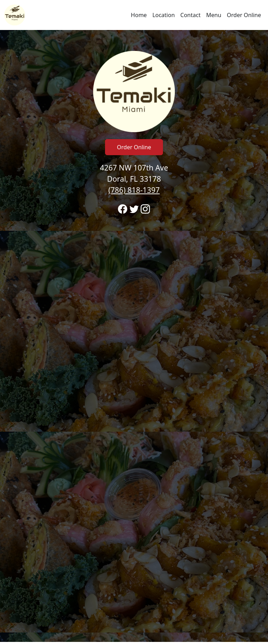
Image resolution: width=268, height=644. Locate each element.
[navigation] (134, 15)
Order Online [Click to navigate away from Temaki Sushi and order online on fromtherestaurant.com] (134, 147)
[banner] (134, 336)
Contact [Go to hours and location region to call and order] (191, 15)
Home (139, 15)
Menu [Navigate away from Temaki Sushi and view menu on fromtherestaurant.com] (214, 15)
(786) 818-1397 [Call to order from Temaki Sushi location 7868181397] (134, 190)
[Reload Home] (15, 15)
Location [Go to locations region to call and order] (164, 15)
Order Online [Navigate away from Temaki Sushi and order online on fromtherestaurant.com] (244, 15)
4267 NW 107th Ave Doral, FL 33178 (134, 179)
